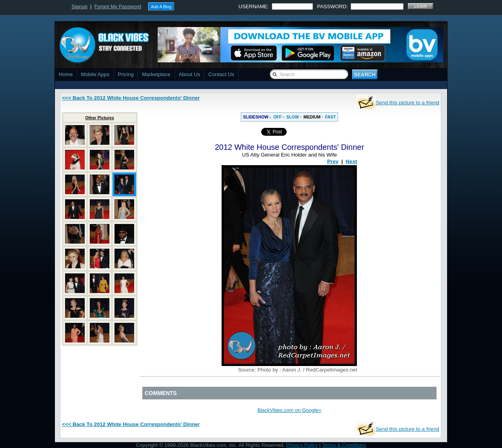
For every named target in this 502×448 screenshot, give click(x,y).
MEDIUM (312, 117)
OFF (277, 117)
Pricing (126, 74)
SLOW (293, 117)
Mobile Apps (95, 74)
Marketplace (156, 74)
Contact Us (221, 74)
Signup (79, 6)
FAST (330, 117)
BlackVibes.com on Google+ (289, 410)
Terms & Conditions (344, 445)
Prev (333, 161)
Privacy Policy (302, 445)
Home (66, 74)
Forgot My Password (118, 6)
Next (352, 161)
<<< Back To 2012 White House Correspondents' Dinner (131, 98)
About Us (190, 74)
